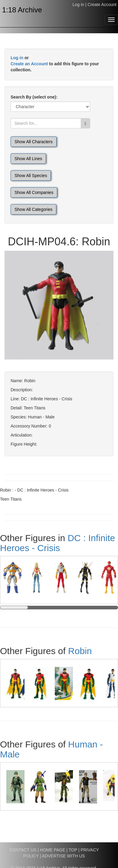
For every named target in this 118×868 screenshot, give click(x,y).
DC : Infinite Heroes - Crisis (57, 543)
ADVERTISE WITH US (64, 856)
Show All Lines (28, 159)
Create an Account (29, 64)
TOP (73, 850)
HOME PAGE (53, 850)
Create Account (102, 5)
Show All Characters (34, 142)
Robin (80, 651)
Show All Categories (33, 209)
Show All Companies (34, 192)
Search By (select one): (34, 97)
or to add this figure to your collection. (55, 64)
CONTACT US (23, 850)
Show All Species (31, 176)
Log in (78, 5)
